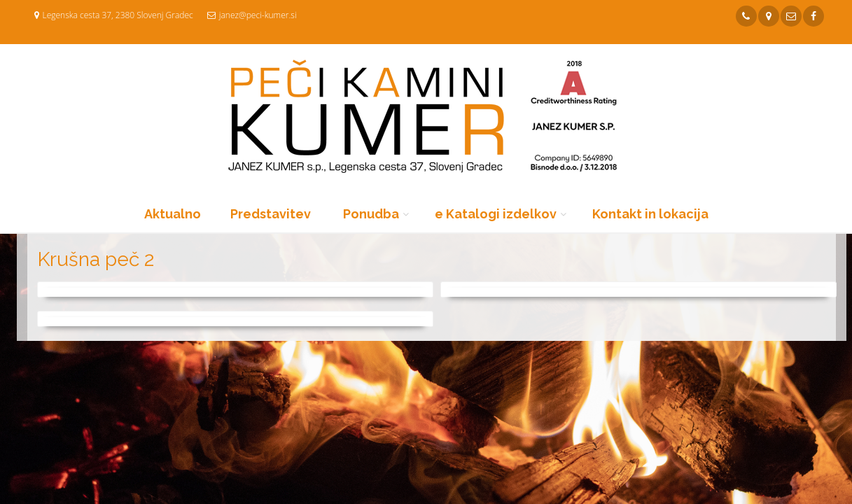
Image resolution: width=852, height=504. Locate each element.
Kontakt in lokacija (650, 214)
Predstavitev (271, 214)
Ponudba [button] (371, 214)
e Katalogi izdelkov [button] (496, 214)
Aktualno (173, 214)
